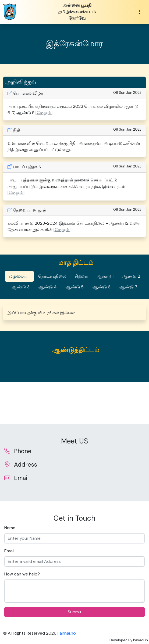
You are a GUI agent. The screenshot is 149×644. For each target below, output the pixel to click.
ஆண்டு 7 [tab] (128, 287)
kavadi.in (141, 640)
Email (9, 551)
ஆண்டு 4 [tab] (47, 287)
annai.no (68, 633)
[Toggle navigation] (140, 12)
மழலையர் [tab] (19, 276)
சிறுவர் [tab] (81, 276)
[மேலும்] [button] (44, 113)
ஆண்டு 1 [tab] (105, 276)
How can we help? (22, 574)
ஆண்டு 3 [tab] (21, 287)
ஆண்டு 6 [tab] (101, 287)
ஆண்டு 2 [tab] (131, 276)
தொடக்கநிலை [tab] (52, 276)
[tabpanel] (74, 313)
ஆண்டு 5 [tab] (74, 287)
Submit (75, 612)
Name (10, 528)
